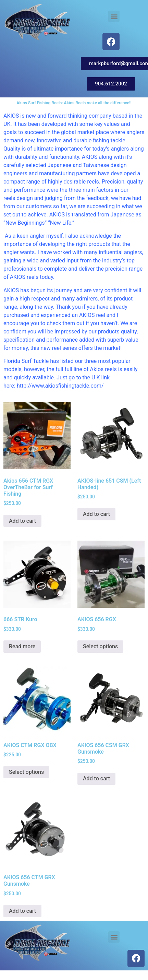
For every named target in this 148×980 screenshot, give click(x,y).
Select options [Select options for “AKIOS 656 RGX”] (100, 646)
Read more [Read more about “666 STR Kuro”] (22, 646)
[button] (114, 16)
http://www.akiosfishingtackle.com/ (60, 386)
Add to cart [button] (22, 521)
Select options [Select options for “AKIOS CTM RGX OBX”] (26, 772)
